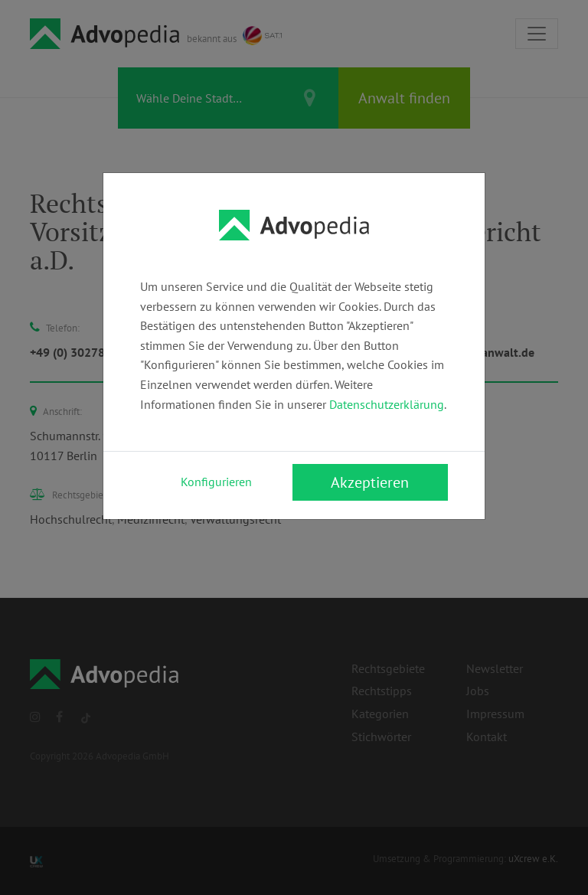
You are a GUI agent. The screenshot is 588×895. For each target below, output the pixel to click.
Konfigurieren (216, 482)
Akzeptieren (370, 482)
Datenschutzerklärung (387, 404)
